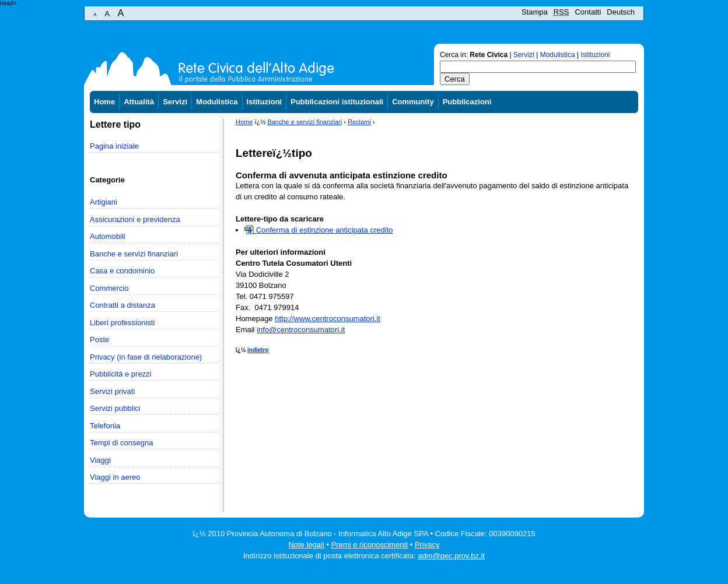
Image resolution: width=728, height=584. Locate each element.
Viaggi (100, 460)
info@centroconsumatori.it (301, 330)
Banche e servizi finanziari (134, 254)
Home (104, 102)
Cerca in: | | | (525, 55)
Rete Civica (489, 55)
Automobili (108, 236)
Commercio (109, 288)
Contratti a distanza (123, 305)
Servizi (524, 55)
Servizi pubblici (115, 408)
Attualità (139, 102)
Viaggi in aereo (115, 477)
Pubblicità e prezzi (121, 374)
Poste (99, 340)
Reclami (359, 122)
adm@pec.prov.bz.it (451, 556)
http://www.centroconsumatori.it (328, 319)
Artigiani (104, 202)
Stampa (535, 12)
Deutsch (621, 12)
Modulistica (558, 55)
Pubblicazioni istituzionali (337, 102)
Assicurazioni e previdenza (135, 219)
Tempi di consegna (121, 443)
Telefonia (105, 426)
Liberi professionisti (122, 323)
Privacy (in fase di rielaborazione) (146, 357)
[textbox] (538, 67)
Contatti (588, 12)
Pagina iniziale (114, 146)
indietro (258, 350)
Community (413, 102)
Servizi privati (112, 391)
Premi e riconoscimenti (370, 545)
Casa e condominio (122, 271)
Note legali (306, 545)
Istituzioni (596, 55)
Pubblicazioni (467, 102)
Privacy (427, 545)
